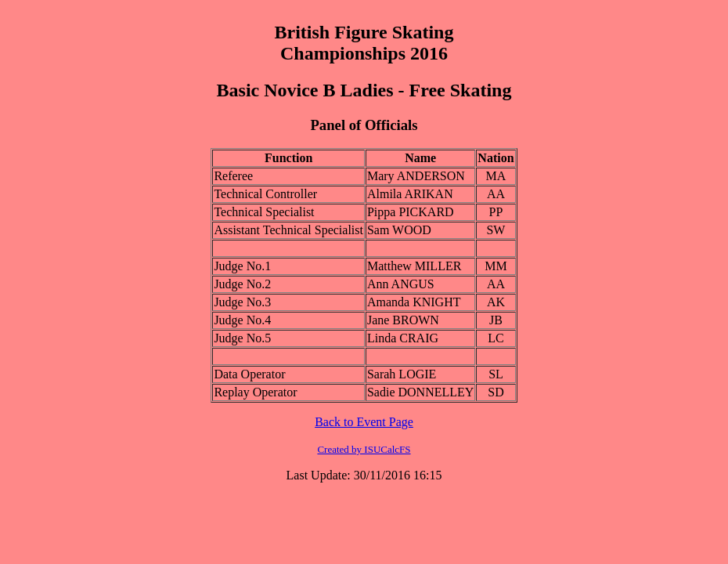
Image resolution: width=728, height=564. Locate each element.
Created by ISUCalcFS (364, 449)
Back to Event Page (364, 422)
